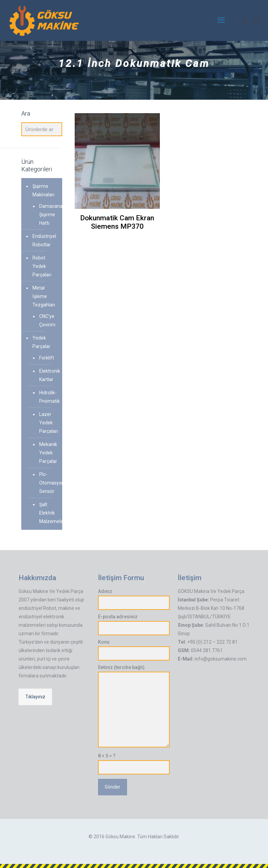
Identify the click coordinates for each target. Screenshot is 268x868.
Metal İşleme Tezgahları (44, 296)
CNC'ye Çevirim (47, 320)
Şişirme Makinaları (43, 190)
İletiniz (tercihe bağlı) (134, 706)
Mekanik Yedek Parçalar (47, 453)
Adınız (134, 599)
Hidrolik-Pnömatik (47, 397)
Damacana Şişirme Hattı (47, 215)
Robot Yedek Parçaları (42, 266)
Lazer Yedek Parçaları (47, 423)
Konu (134, 650)
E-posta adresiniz (134, 625)
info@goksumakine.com (221, 659)
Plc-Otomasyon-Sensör (47, 483)
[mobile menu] (221, 20)
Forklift (47, 358)
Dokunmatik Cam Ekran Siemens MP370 (117, 222)
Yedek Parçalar (41, 342)
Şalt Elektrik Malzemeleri (47, 513)
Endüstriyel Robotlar (44, 240)
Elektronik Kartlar (47, 375)
